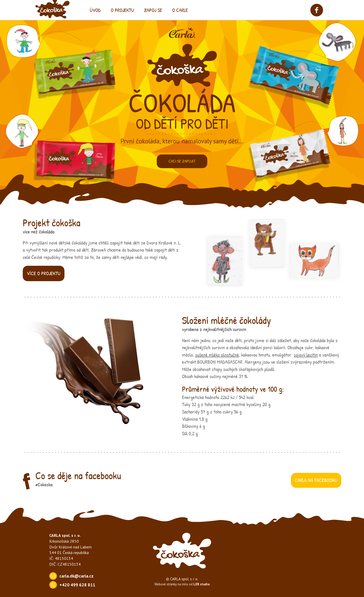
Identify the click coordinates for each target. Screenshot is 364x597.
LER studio (202, 584)
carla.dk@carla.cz (76, 576)
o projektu (122, 10)
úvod (95, 10)
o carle (180, 10)
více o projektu (44, 273)
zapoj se (153, 10)
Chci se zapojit (182, 161)
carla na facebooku (316, 480)
